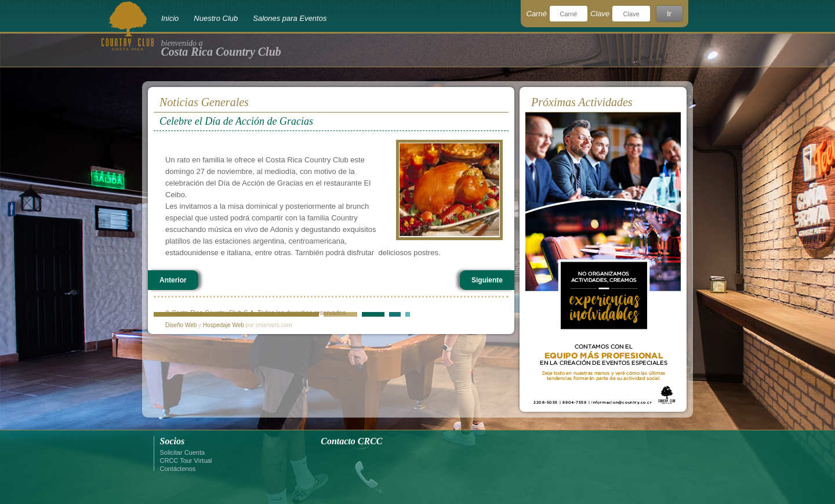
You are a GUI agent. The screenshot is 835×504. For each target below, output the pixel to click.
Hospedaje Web (224, 325)
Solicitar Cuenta (183, 452)
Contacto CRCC (351, 441)
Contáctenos (178, 469)
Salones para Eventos (290, 18)
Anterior (173, 280)
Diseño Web (181, 325)
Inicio (170, 18)
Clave (600, 14)
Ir (669, 14)
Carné (537, 14)
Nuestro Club (216, 18)
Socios (173, 441)
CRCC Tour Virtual (186, 461)
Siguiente (487, 280)
